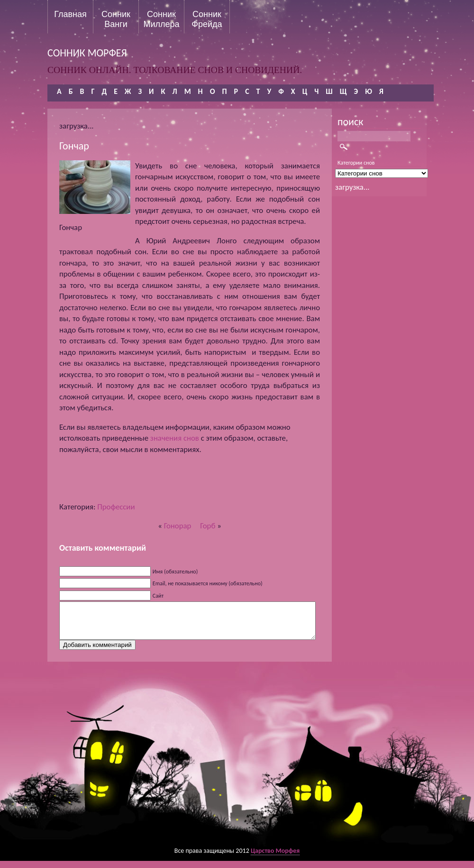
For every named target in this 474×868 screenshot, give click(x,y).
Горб (208, 526)
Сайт (158, 596)
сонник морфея (87, 53)
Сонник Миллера (161, 19)
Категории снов (356, 163)
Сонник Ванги (116, 19)
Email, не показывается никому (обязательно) (208, 583)
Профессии (116, 507)
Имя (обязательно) (175, 572)
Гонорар (178, 526)
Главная (70, 14)
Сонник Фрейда (207, 19)
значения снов (175, 438)
